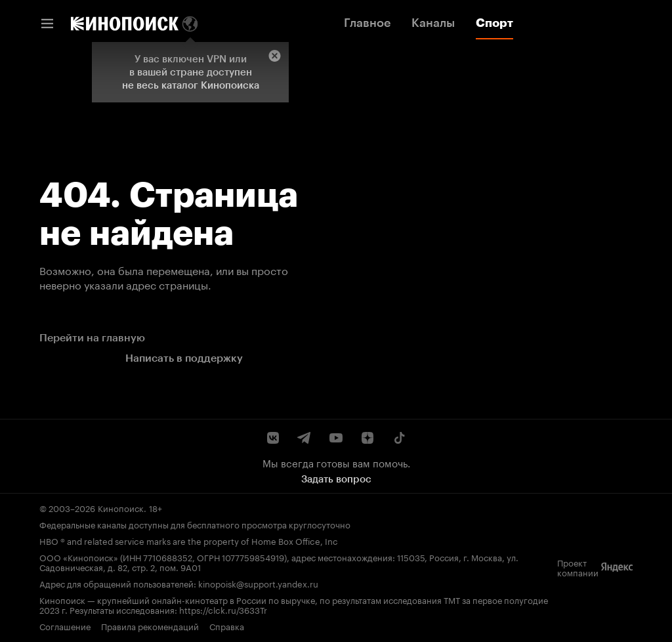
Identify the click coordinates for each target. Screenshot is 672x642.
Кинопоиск (121, 507)
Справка (227, 626)
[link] (125, 24)
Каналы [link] (433, 23)
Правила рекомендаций (150, 626)
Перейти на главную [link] (92, 338)
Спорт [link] (494, 23)
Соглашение (65, 626)
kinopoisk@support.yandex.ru (258, 583)
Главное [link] (367, 23)
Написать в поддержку (184, 358)
